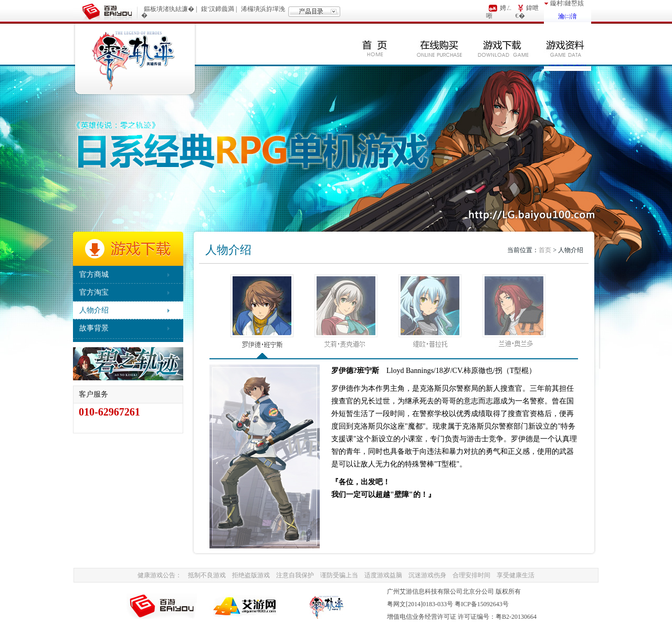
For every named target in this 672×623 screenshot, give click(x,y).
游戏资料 (565, 44)
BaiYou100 (163, 606)
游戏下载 (502, 44)
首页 (375, 44)
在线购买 (439, 44)
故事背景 (94, 328)
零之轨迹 (135, 60)
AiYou (246, 606)
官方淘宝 (94, 292)
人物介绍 (94, 310)
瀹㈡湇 (568, 16)
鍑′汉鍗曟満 (218, 9)
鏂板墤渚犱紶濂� (169, 9)
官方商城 (94, 274)
